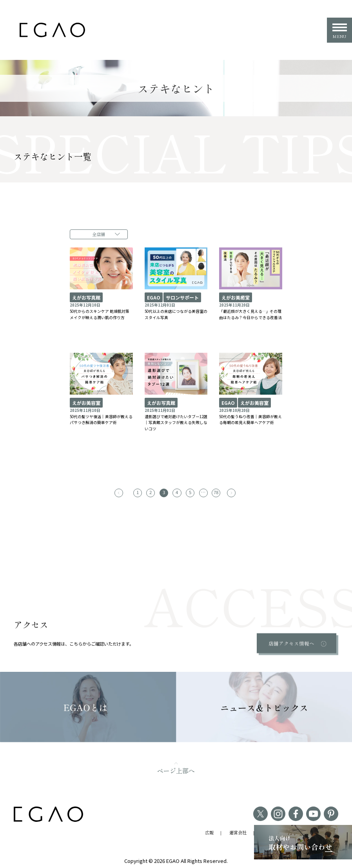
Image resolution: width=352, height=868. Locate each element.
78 (214, 491)
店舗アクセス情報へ (292, 641)
